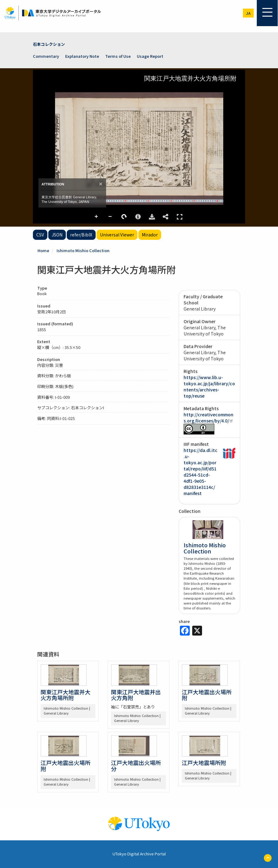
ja (248, 13)
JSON (57, 235)
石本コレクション (49, 44)
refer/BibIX (81, 235)
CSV (40, 235)
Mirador (150, 235)
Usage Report (150, 56)
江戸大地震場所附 (204, 763)
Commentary (46, 56)
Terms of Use (118, 56)
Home (43, 250)
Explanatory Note (82, 56)
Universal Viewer (117, 235)
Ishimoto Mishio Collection (83, 250)
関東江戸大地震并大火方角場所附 (66, 695)
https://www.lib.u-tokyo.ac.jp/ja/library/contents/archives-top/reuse (209, 386)
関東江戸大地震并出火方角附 (136, 695)
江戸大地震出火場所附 (207, 695)
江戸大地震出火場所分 (136, 766)
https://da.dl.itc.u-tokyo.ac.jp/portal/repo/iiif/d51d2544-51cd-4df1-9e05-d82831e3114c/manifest (201, 472)
